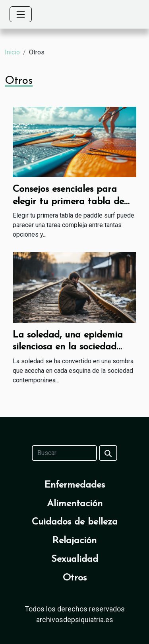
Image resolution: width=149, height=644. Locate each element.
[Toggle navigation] (21, 14)
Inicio (12, 52)
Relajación (74, 541)
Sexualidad (75, 559)
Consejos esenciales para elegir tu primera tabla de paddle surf (68, 201)
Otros (75, 578)
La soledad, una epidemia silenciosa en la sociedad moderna (68, 347)
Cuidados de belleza (75, 522)
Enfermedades (75, 485)
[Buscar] (64, 453)
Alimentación (75, 504)
